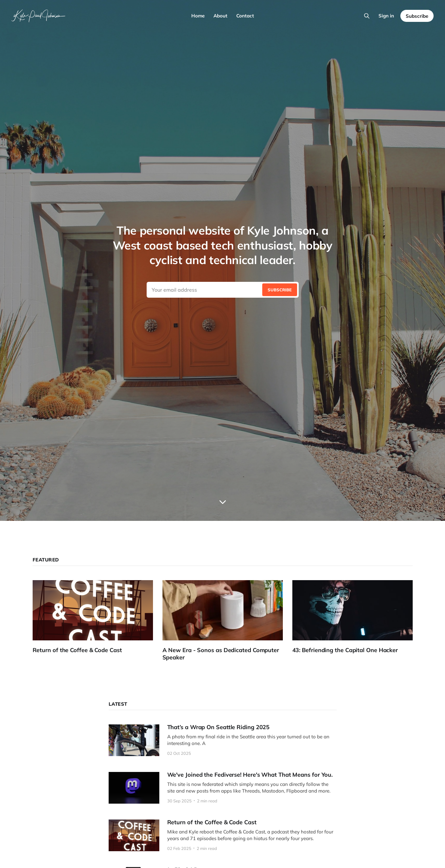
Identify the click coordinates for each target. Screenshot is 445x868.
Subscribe (417, 16)
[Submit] (280, 290)
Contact (245, 16)
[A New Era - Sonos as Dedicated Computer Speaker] (227, 621)
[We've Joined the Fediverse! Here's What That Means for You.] (223, 788)
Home (198, 16)
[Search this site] (367, 16)
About (220, 16)
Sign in (386, 16)
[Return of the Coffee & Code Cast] (98, 617)
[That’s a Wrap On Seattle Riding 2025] (223, 740)
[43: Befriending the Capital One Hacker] (357, 617)
